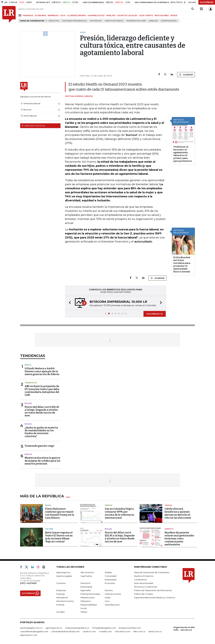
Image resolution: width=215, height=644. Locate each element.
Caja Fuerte (86, 576)
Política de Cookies (143, 594)
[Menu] (20, 15)
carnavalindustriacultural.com (65, 631)
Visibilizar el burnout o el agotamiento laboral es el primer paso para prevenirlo (183, 154)
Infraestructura (87, 598)
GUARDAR (186, 75)
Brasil (48, 505)
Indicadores (62, 598)
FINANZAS (28, 15)
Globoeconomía (113, 594)
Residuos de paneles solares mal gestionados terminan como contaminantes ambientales (179, 539)
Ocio (107, 601)
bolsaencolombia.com (130, 628)
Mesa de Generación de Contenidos (152, 572)
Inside (108, 598)
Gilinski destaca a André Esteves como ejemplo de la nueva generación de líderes (42, 371)
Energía (109, 505)
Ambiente (169, 529)
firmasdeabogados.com (104, 628)
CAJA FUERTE (146, 15)
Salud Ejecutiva (112, 605)
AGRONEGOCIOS (96, 15)
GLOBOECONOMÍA (77, 15)
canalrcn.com (89, 631)
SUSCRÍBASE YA (155, 314)
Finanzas (60, 594)
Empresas (61, 590)
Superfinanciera (169, 21)
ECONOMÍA (40, 15)
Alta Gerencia (87, 572)
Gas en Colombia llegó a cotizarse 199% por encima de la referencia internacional (119, 513)
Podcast (60, 605)
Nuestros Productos (144, 576)
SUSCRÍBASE (207, 2)
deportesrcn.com (29, 635)
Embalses (153, 21)
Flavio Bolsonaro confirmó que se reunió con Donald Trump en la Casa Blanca (60, 513)
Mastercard (96, 21)
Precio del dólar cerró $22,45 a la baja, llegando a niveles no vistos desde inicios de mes (42, 411)
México (28, 365)
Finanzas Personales (90, 594)
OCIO (63, 15)
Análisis (108, 572)
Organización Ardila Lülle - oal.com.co (184, 629)
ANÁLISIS (111, 15)
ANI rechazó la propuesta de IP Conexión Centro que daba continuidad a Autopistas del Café (42, 391)
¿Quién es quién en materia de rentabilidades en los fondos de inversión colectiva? (41, 432)
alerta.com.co (155, 631)
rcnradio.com (105, 631)
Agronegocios (63, 572)
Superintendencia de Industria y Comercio (155, 598)
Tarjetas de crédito (114, 21)
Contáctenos (140, 580)
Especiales (86, 590)
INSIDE (174, 15)
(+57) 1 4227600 (28, 583)
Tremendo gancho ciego (39, 446)
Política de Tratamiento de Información (153, 590)
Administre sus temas (33, 126)
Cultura (49, 529)
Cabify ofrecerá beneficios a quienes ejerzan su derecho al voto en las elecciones (178, 513)
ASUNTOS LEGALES (127, 15)
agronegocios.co (54, 628)
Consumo (61, 583)
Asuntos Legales (64, 576)
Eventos (109, 590)
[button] (69, 303)
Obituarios (86, 601)
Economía (110, 583)
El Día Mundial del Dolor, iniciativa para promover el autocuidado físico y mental (182, 265)
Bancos (28, 454)
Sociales (60, 612)
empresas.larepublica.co (77, 628)
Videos (84, 612)
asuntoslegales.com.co (31, 628)
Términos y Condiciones (146, 587)
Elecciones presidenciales (75, 21)
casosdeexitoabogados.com (34, 631)
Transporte (31, 383)
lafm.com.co (139, 631)
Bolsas (28, 403)
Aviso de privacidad (144, 583)
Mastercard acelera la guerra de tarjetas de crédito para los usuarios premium (42, 461)
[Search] (193, 9)
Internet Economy (65, 601)
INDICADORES (162, 15)
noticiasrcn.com (123, 631)
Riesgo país (54, 21)
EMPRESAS (53, 15)
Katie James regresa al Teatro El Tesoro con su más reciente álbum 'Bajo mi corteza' (59, 537)
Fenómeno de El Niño (136, 21)
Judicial (168, 505)
